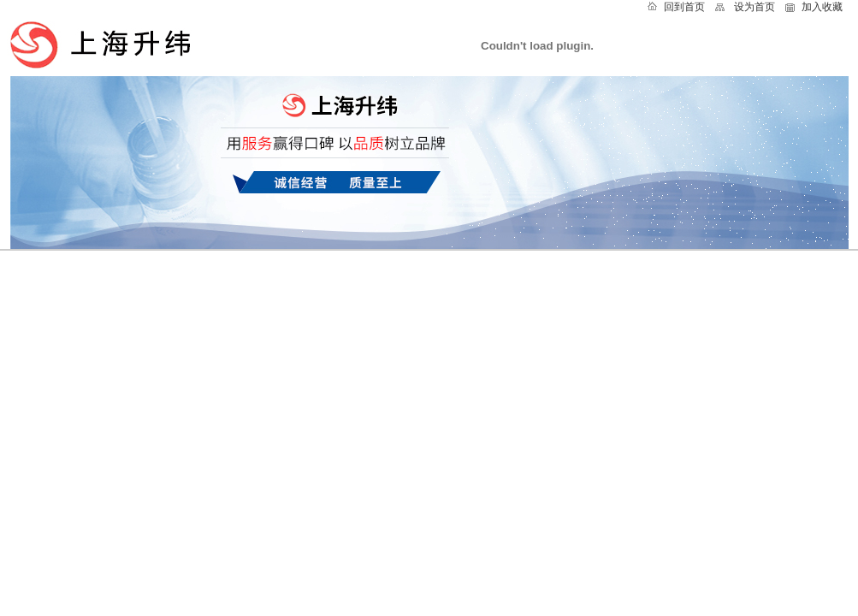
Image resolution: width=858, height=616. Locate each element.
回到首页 (684, 7)
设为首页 (754, 7)
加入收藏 (822, 7)
